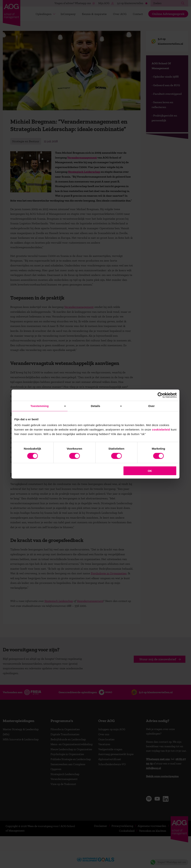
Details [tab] (95, 406)
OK (150, 471)
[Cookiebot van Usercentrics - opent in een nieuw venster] (160, 395)
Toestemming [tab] (40, 406)
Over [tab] (152, 406)
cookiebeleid (161, 430)
